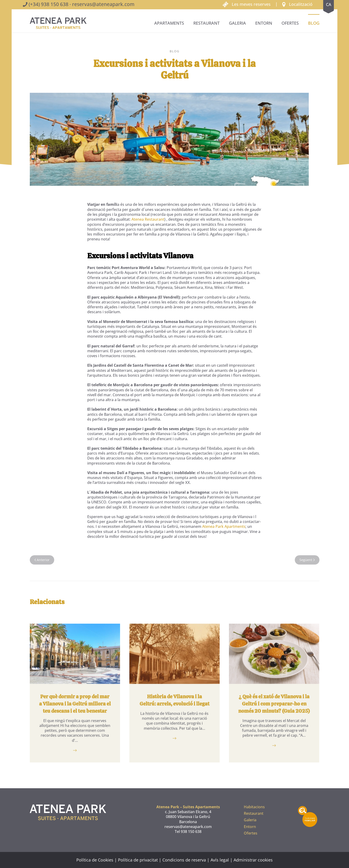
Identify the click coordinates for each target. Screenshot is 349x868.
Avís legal (220, 860)
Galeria (237, 23)
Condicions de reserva (184, 860)
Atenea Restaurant (148, 219)
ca (329, 4)
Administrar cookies (253, 860)
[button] (297, 4)
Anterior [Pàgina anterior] (42, 560)
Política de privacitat (138, 860)
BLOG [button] (314, 23)
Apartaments (169, 23)
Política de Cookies (95, 860)
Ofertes (290, 23)
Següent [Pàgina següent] (307, 560)
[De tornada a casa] (58, 23)
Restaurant (206, 23)
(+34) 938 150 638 (49, 4)
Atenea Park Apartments (224, 526)
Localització (301, 4)
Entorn (264, 23)
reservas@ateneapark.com (103, 4)
